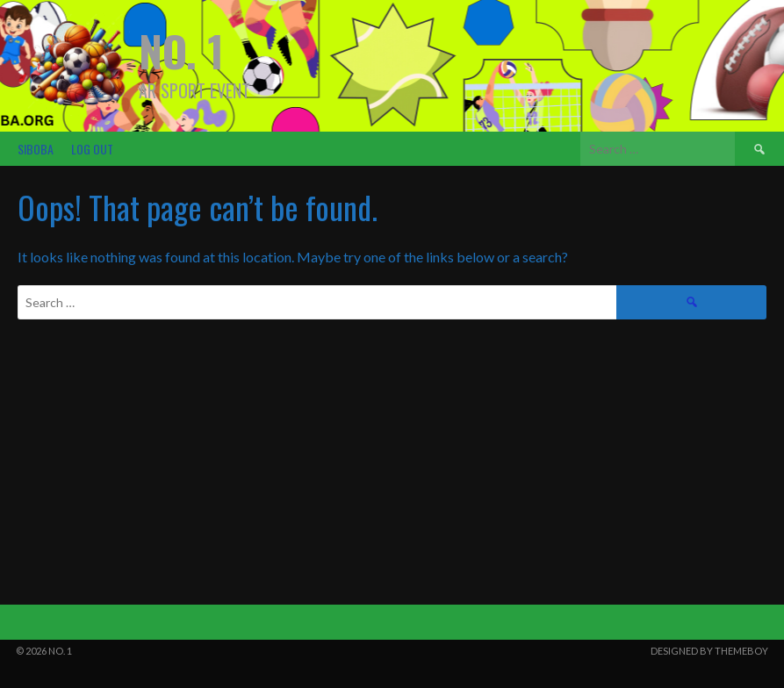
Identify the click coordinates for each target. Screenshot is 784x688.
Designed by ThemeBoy (709, 651)
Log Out (92, 149)
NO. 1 (181, 50)
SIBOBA (36, 149)
